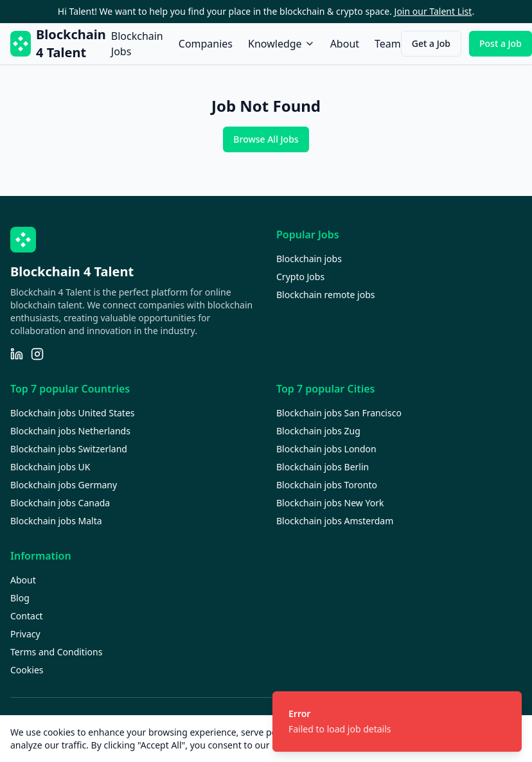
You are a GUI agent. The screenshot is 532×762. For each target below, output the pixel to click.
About (345, 44)
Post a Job (501, 43)
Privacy (25, 634)
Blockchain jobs (309, 259)
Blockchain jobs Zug (318, 431)
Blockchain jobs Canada (60, 503)
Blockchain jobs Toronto (327, 485)
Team (388, 44)
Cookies (27, 670)
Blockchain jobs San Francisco (339, 413)
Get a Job (431, 43)
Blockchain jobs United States (73, 413)
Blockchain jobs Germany (64, 485)
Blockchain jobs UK (50, 467)
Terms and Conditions (56, 652)
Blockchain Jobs (137, 44)
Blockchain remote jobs (325, 295)
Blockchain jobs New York (330, 503)
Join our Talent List (433, 11)
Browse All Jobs (266, 139)
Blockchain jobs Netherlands (70, 431)
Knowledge (281, 44)
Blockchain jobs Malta (56, 521)
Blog (20, 598)
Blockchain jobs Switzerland (69, 449)
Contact (27, 616)
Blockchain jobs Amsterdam (335, 521)
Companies (206, 44)
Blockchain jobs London (326, 449)
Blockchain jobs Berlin (323, 467)
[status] (397, 722)
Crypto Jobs (300, 277)
